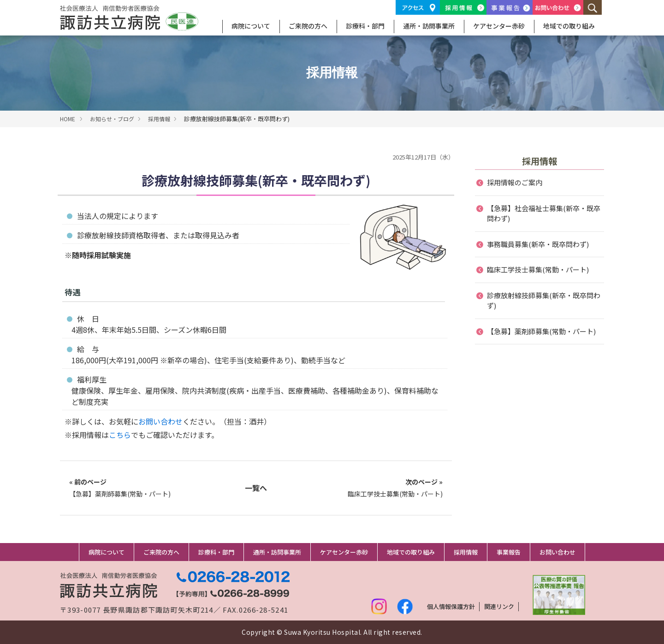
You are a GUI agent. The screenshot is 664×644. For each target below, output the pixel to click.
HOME (68, 119)
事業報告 (509, 552)
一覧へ (256, 488)
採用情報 (159, 119)
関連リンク (499, 606)
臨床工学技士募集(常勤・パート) (395, 488)
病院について (251, 26)
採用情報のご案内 (515, 182)
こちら (120, 435)
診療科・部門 (365, 26)
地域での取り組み (569, 26)
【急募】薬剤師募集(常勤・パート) (120, 488)
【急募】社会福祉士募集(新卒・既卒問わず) (544, 213)
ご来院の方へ (308, 26)
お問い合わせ (160, 421)
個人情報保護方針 (451, 606)
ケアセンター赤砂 (499, 26)
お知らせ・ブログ (112, 119)
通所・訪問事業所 (429, 26)
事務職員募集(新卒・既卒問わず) (538, 244)
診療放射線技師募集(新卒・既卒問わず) (544, 301)
